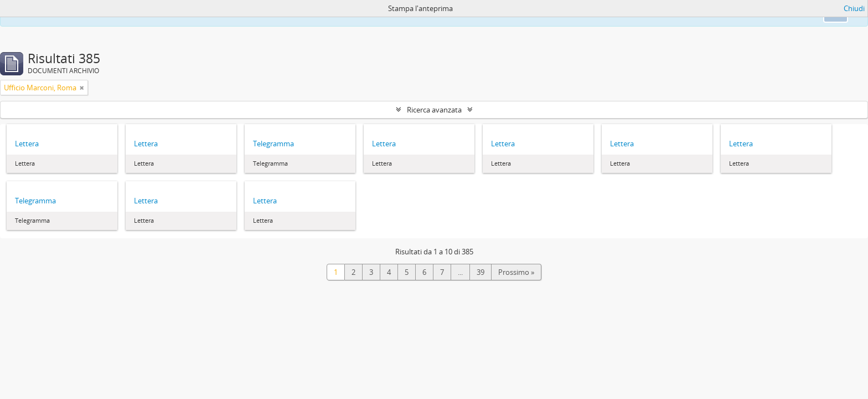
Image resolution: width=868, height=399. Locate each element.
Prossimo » (516, 272)
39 (480, 272)
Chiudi (854, 8)
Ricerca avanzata (434, 110)
